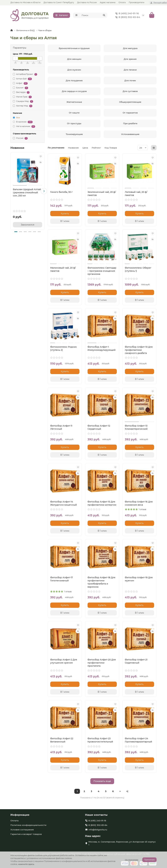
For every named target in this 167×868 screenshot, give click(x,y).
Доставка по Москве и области (25, 2)
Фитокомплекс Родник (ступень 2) (63, 348)
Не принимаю (132, 860)
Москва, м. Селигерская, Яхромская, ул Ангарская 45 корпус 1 (122, 843)
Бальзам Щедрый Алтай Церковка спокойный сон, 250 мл (27, 192)
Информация (20, 815)
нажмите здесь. (26, 864)
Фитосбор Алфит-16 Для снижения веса (139, 503)
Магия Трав (22, 97)
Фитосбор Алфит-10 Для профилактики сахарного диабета (139, 350)
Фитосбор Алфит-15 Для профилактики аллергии (102, 503)
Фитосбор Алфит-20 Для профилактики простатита (102, 663)
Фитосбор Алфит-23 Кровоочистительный (100, 740)
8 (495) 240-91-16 (127, 13)
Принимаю (149, 860)
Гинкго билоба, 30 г (61, 192)
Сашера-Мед (23, 101)
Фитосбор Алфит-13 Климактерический (136, 427)
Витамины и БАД (26, 30)
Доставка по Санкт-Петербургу (59, 2)
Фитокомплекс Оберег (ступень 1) (138, 269)
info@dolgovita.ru (98, 830)
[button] (44, 191)
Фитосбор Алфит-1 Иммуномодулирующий (102, 348)
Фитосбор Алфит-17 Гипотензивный (61, 579)
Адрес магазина (108, 2)
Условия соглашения (22, 830)
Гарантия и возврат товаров (26, 834)
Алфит (20, 83)
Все (16, 118)
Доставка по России (87, 2)
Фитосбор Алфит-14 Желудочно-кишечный (64, 503)
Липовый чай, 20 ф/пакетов (136, 194)
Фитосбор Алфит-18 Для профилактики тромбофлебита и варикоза (101, 582)
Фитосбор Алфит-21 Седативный (136, 661)
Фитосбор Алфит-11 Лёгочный (61, 427)
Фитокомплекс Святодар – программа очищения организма (102, 271)
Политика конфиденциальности (28, 825)
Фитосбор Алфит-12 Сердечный (99, 427)
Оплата (122, 2)
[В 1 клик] (65, 221)
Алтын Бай (22, 79)
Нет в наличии (24, 126)
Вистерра (21, 92)
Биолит (21, 88)
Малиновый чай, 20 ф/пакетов (63, 269)
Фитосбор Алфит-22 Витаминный (62, 740)
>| (127, 791)
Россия (20, 138)
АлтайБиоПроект (25, 74)
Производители (137, 2)
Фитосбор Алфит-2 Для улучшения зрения (64, 661)
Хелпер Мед (23, 106)
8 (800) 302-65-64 (127, 17)
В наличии (23, 122)
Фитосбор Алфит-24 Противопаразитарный (138, 740)
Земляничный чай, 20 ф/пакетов (102, 194)
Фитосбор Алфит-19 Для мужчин (139, 579)
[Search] (94, 15)
